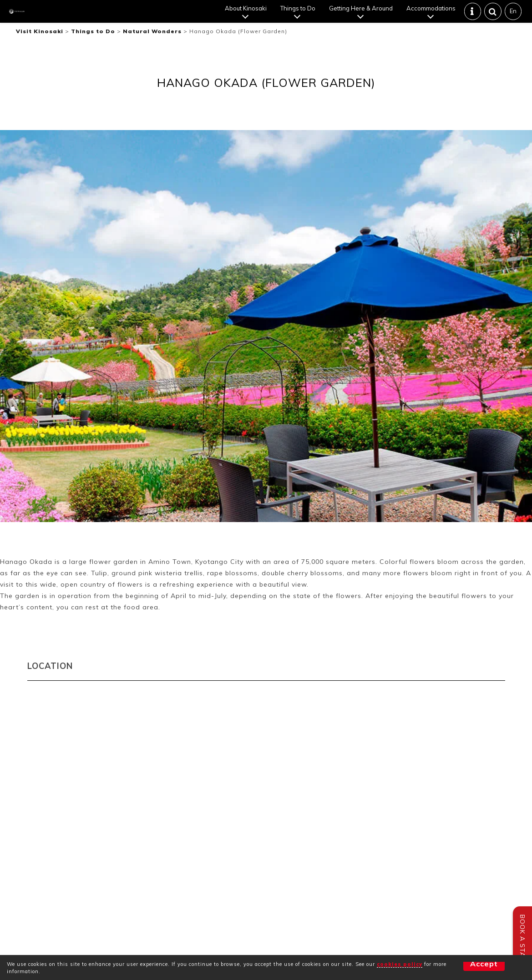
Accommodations (432, 16)
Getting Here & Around (362, 16)
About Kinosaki (247, 16)
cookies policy (400, 964)
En (514, 19)
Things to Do (299, 16)
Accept (468, 967)
